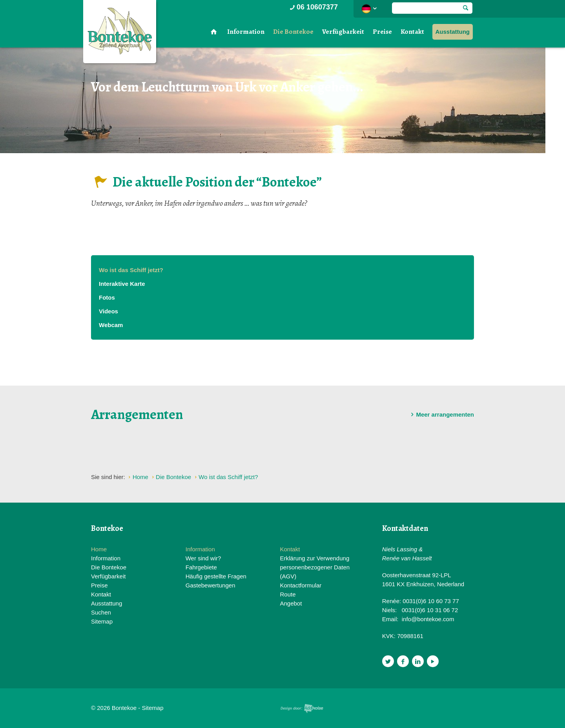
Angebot (291, 603)
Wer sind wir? (203, 558)
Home (99, 549)
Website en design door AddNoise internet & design (302, 709)
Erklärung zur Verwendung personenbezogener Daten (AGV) (315, 567)
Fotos (107, 297)
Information (246, 32)
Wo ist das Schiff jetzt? (131, 270)
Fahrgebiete (201, 567)
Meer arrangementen (441, 415)
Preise (382, 32)
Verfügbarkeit (343, 32)
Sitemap (102, 621)
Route (288, 594)
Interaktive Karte (122, 284)
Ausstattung (453, 32)
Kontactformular (301, 585)
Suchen (101, 612)
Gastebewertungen (211, 585)
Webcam (111, 325)
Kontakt (412, 32)
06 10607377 (313, 7)
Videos (108, 311)
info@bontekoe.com (428, 619)
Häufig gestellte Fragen (216, 576)
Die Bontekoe (293, 32)
